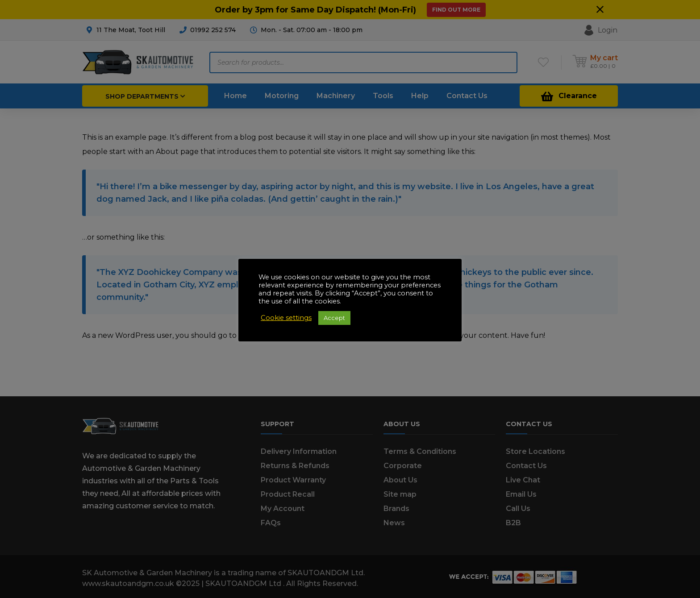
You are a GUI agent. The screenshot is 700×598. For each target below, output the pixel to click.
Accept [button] (334, 318)
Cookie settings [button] (286, 318)
